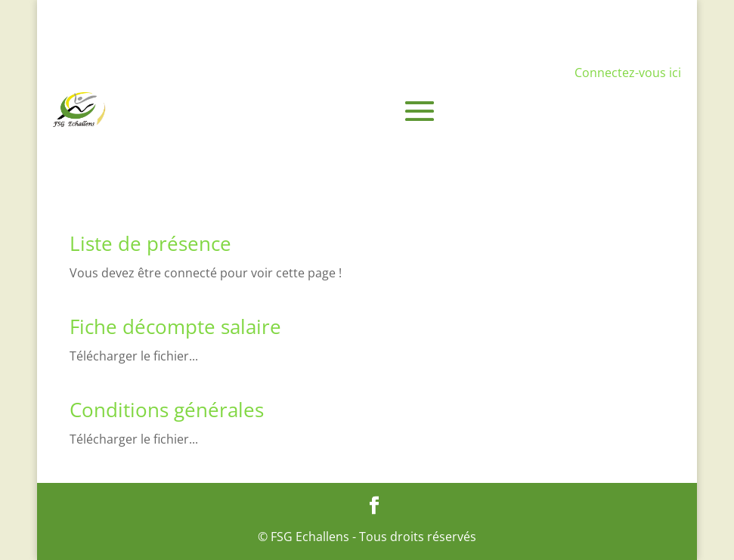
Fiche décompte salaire (175, 326)
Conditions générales (167, 410)
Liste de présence (150, 243)
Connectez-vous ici (628, 73)
